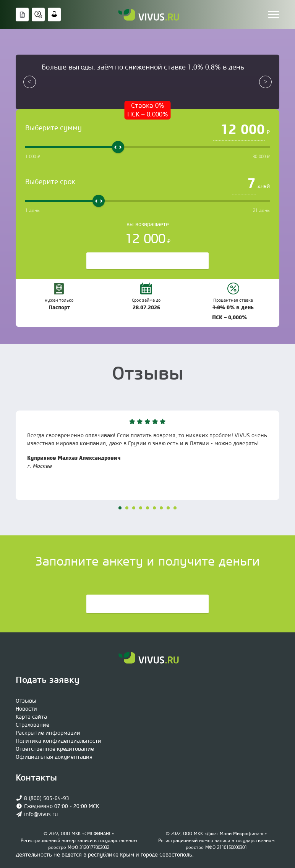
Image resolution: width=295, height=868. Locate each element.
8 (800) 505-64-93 (47, 798)
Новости (26, 709)
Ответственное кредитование (55, 749)
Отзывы (26, 701)
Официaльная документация (54, 757)
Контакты (36, 778)
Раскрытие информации (48, 733)
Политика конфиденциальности (58, 741)
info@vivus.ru (41, 815)
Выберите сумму (53, 128)
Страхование (32, 725)
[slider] (118, 147)
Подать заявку (147, 605)
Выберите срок (50, 182)
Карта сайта (31, 717)
